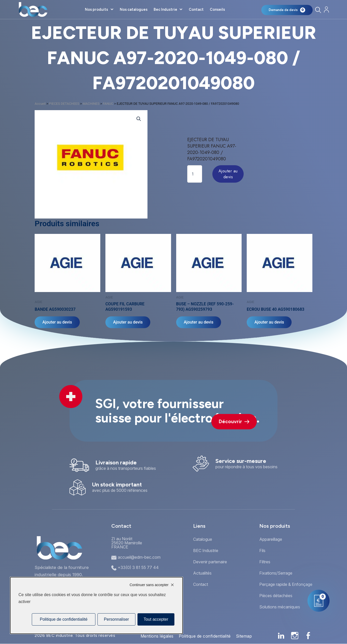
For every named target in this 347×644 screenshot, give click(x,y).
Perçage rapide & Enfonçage (286, 584)
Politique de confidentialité (205, 636)
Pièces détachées (276, 596)
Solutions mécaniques (280, 607)
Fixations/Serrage (276, 573)
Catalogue (203, 539)
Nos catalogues (134, 9)
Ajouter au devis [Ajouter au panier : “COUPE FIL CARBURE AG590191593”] (128, 322)
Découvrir (234, 422)
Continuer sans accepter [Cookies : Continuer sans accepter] (149, 585)
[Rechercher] (318, 10)
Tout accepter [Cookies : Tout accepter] (156, 619)
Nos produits (96, 9)
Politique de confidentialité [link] (64, 619)
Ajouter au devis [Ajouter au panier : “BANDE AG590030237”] (57, 322)
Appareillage (271, 539)
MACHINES (91, 104)
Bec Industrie (165, 9)
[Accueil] (33, 9)
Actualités (202, 573)
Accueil (40, 104)
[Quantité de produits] (195, 174)
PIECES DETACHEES (64, 104)
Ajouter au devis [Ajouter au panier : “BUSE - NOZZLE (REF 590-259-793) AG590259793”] (199, 322)
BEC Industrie (206, 550)
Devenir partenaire (210, 562)
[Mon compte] (326, 10)
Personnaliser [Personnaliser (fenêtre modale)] (116, 619)
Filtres (265, 562)
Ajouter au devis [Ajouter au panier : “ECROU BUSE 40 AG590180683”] (269, 322)
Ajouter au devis (228, 174)
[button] (139, 119)
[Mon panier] (287, 10)
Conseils (217, 9)
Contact (196, 9)
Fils (262, 550)
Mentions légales (157, 636)
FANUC (108, 104)
